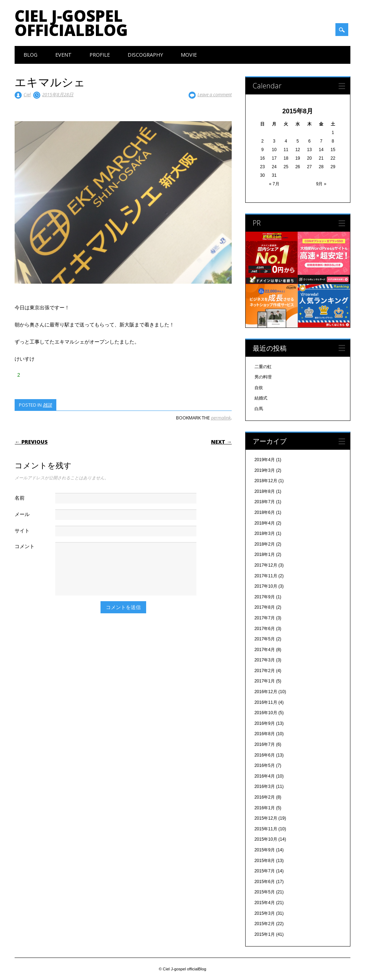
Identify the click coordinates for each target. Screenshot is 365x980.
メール (22, 514)
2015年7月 (265, 871)
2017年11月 (266, 576)
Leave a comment (215, 94)
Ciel (27, 94)
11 (286, 150)
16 (263, 158)
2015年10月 (266, 839)
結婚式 (261, 398)
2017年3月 (265, 660)
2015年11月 (266, 829)
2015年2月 (265, 924)
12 (297, 150)
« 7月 (274, 184)
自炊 (259, 388)
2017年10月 (266, 586)
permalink (221, 418)
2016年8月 (265, 734)
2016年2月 (265, 797)
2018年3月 (265, 533)
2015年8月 (265, 861)
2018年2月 (265, 544)
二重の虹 (263, 367)
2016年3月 (265, 786)
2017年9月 (265, 597)
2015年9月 (265, 850)
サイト (22, 530)
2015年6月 (265, 882)
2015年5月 (265, 892)
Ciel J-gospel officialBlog (71, 23)
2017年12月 (266, 565)
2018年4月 (265, 523)
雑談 (47, 405)
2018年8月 (265, 491)
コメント (25, 546)
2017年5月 (265, 639)
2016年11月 (266, 702)
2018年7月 (265, 502)
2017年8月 (265, 607)
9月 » (321, 184)
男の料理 (263, 377)
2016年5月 (265, 765)
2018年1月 (265, 555)
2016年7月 (265, 744)
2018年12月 (266, 481)
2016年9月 (265, 723)
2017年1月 (265, 681)
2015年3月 (265, 913)
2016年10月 (266, 713)
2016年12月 (266, 692)
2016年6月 (265, 755)
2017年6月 (265, 629)
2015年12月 (266, 818)
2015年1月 (265, 934)
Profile (100, 55)
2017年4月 (265, 650)
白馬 (259, 409)
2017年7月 (265, 618)
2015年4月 (265, 903)
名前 (20, 498)
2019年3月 (265, 470)
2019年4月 (265, 460)
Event (63, 55)
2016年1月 (265, 808)
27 (309, 167)
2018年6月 (265, 512)
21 (321, 158)
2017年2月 (265, 671)
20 (309, 158)
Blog (30, 55)
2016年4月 (265, 776)
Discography (145, 55)
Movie (189, 55)
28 (321, 167)
